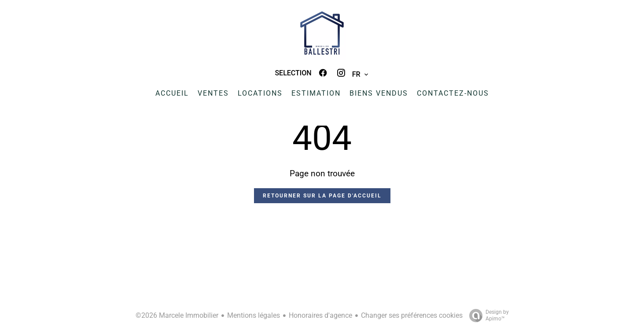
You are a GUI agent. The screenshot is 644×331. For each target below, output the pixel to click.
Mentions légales (254, 315)
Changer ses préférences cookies (412, 315)
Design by (487, 316)
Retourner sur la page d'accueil (322, 196)
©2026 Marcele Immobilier (177, 315)
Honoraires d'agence (320, 315)
